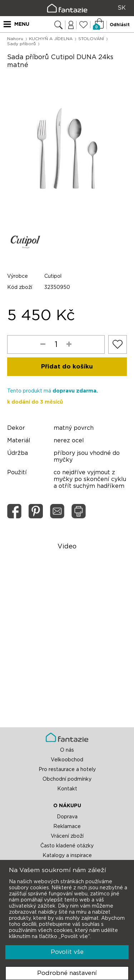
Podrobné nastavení (67, 973)
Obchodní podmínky (67, 779)
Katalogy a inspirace (67, 856)
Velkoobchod (67, 760)
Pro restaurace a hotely (67, 770)
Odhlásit (120, 25)
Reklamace (67, 827)
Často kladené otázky (67, 846)
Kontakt (67, 789)
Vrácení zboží (67, 836)
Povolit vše (67, 952)
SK (122, 8)
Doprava (67, 817)
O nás (67, 750)
